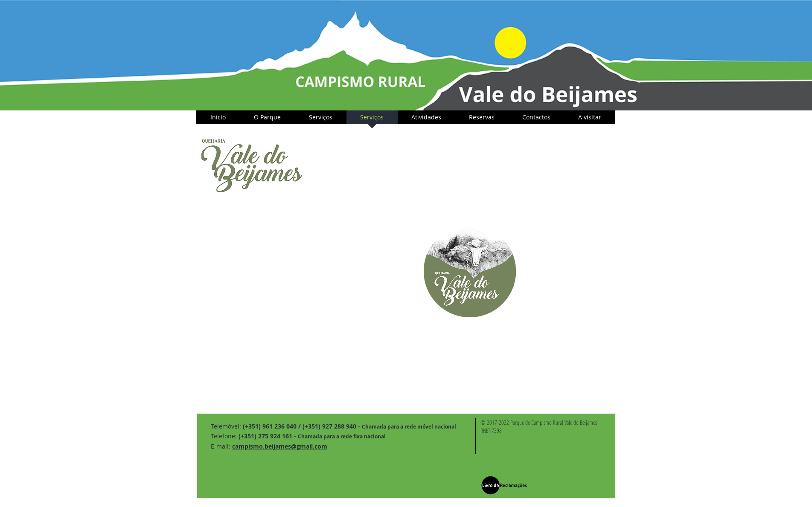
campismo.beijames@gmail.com (280, 446)
